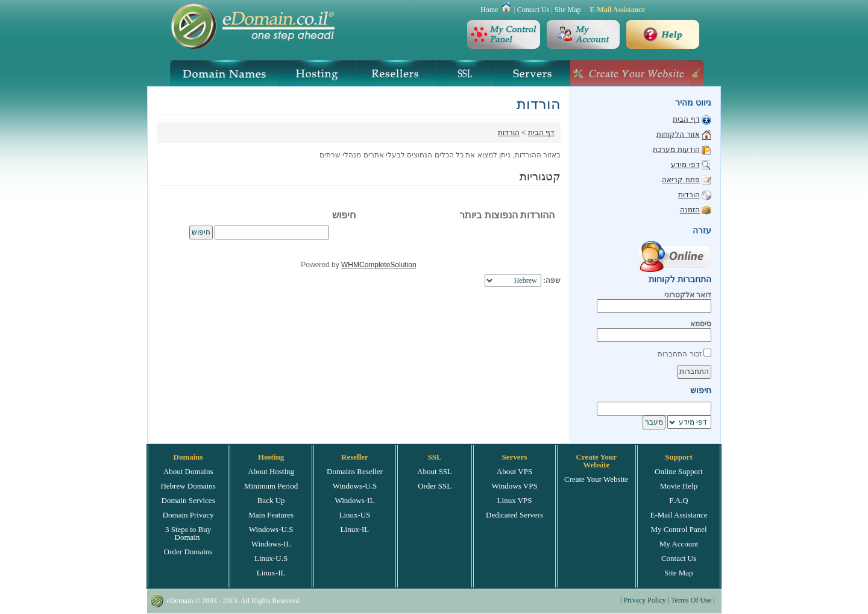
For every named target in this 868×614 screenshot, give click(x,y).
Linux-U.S (271, 558)
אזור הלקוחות (678, 135)
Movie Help (679, 486)
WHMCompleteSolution (379, 265)
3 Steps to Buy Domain (188, 533)
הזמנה (690, 210)
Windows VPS (514, 486)
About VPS (514, 471)
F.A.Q (678, 500)
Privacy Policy (644, 600)
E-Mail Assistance (617, 10)
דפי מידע (685, 165)
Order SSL (435, 486)
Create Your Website (596, 479)
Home (489, 10)
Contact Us (533, 10)
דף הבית (541, 133)
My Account (679, 544)
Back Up (271, 500)
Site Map (568, 10)
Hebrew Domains (188, 486)
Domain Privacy (188, 515)
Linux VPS (515, 500)
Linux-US (354, 515)
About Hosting (271, 471)
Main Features (271, 515)
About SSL (435, 471)
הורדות (509, 133)
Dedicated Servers (514, 515)
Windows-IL (271, 544)
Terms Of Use (691, 600)
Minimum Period (271, 486)
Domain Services (188, 500)
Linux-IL (271, 573)
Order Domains (188, 552)
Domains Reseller (355, 471)
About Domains (188, 471)
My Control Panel (678, 529)
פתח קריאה (681, 180)
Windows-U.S (271, 529)
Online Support (679, 471)
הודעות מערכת (676, 150)
